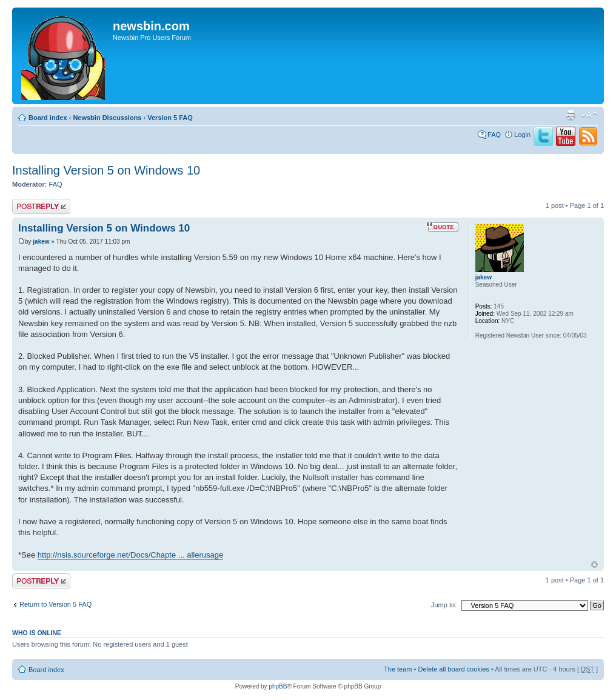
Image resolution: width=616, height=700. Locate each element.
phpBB (278, 686)
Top (594, 565)
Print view (571, 115)
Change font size (589, 115)
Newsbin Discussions (107, 118)
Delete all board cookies (453, 669)
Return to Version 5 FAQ (55, 604)
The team (398, 669)
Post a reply (41, 206)
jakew (41, 242)
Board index (48, 118)
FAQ (494, 135)
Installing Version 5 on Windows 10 (106, 170)
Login (522, 135)
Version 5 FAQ (170, 118)
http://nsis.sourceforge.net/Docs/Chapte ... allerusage (130, 555)
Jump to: (444, 605)
